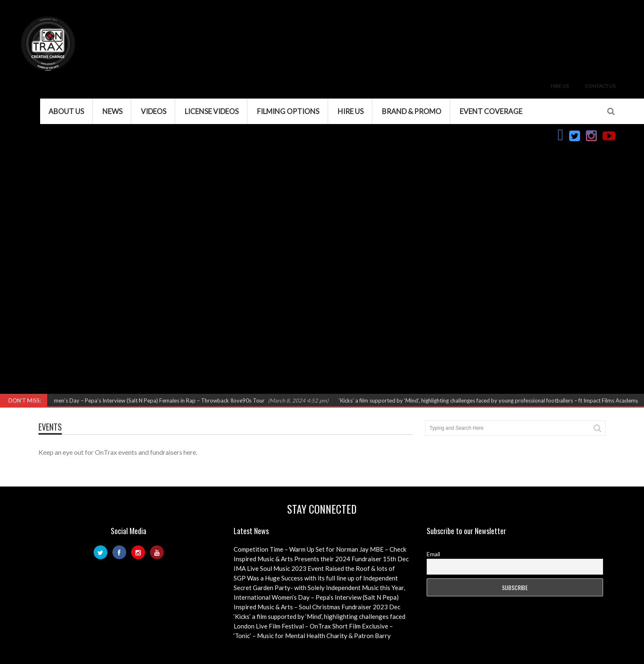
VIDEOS (154, 111)
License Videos (212, 111)
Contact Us (600, 86)
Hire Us (560, 86)
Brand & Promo (412, 111)
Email (433, 554)
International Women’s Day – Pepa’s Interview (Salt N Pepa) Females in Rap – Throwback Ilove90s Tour (143, 400)
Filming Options (288, 111)
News (112, 111)
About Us (66, 111)
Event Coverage (491, 111)
